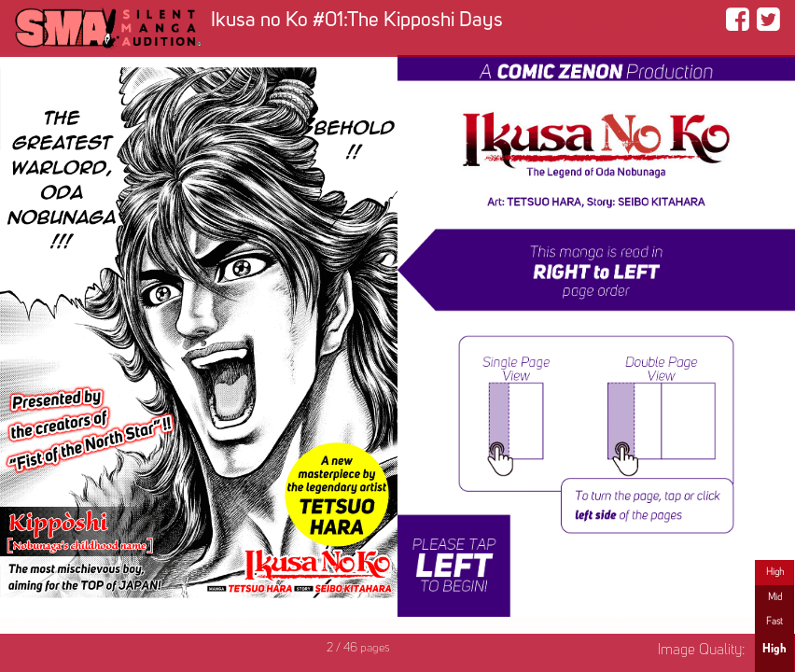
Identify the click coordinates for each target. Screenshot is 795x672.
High (775, 572)
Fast (774, 622)
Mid (775, 597)
